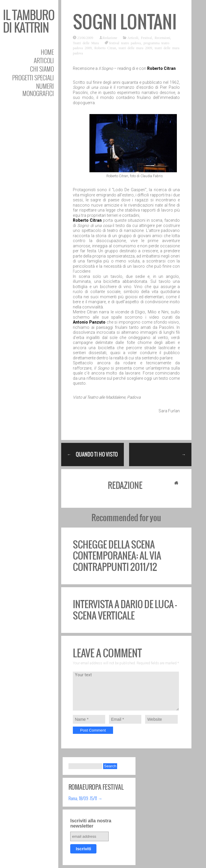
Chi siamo (42, 69)
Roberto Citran (105, 48)
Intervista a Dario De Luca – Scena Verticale (125, 610)
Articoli (44, 60)
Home (47, 52)
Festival (147, 38)
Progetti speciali (33, 78)
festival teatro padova (125, 43)
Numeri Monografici (38, 90)
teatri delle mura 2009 (135, 48)
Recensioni (162, 38)
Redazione (110, 38)
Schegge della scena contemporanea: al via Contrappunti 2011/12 (117, 556)
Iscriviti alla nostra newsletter (91, 823)
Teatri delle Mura (86, 43)
